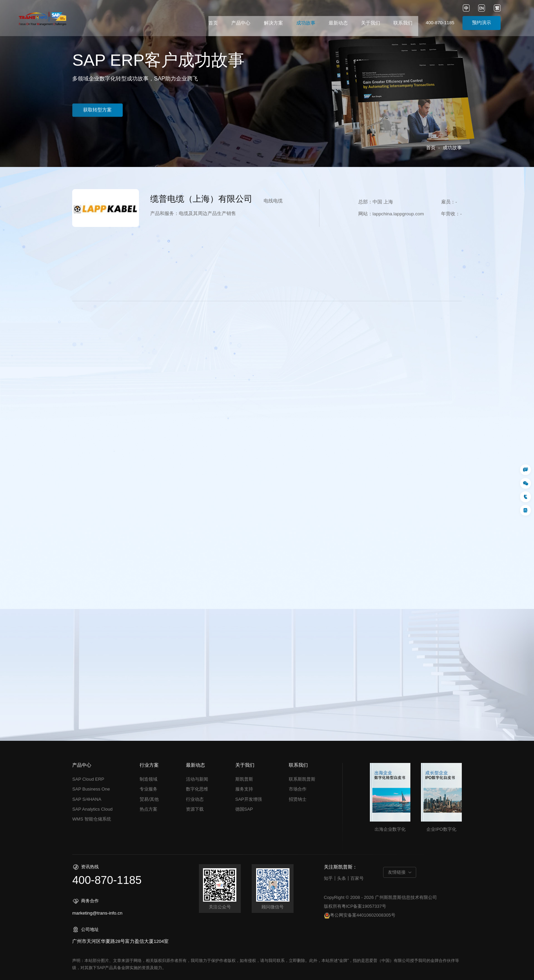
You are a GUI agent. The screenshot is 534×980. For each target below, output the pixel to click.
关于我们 (371, 23)
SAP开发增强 (249, 799)
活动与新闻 (197, 779)
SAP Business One (91, 789)
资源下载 (195, 809)
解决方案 (273, 23)
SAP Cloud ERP (88, 779)
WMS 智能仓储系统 (91, 819)
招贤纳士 (298, 799)
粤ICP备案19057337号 (364, 906)
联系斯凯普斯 (302, 779)
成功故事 (306, 23)
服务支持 (244, 789)
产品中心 (241, 23)
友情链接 (397, 872)
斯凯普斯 (244, 779)
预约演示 (482, 23)
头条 (342, 878)
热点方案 (148, 809)
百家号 (357, 878)
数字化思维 (197, 789)
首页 (213, 23)
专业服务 (148, 789)
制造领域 (148, 779)
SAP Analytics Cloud (92, 809)
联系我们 (403, 23)
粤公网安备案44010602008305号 (360, 916)
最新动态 (338, 23)
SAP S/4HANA (87, 799)
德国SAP (244, 809)
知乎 (328, 878)
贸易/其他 (149, 799)
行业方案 (149, 765)
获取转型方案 (100, 110)
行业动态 (195, 799)
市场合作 (298, 789)
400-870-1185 (440, 23)
